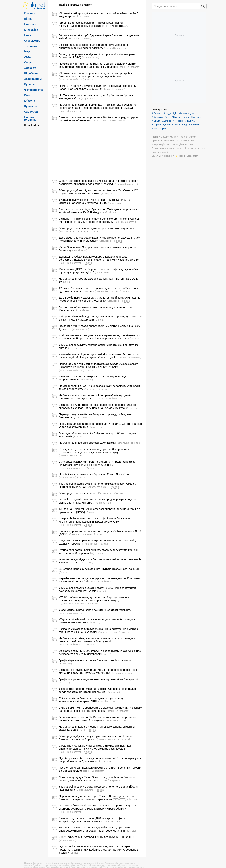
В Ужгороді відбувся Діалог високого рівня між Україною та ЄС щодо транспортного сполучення (98, 192)
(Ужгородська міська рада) (74, 231)
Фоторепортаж (34, 90)
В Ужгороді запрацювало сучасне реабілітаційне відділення (97, 228)
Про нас (156, 141)
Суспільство (32, 40)
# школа (156, 121)
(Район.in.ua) (115, 203)
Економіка (31, 30)
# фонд (163, 129)
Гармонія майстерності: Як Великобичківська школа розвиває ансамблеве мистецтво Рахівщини (98, 719)
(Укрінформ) (108, 193)
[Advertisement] (96, 151)
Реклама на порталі (195, 148)
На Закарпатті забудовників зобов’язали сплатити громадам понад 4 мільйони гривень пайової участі (97, 640)
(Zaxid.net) (64, 682)
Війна (28, 19)
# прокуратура (187, 113)
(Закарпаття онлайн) (102, 120)
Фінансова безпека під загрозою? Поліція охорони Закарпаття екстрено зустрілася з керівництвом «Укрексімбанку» (98, 807)
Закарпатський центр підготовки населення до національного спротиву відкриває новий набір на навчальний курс (98, 406)
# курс (155, 129)
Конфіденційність (161, 144)
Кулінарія (31, 106)
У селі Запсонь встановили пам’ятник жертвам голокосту (95, 610)
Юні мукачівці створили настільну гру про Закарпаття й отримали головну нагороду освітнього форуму (94, 451)
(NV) (92, 553)
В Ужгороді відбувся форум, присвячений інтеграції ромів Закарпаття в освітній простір (95, 738)
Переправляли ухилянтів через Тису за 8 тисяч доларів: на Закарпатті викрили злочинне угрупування (96, 798)
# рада (167, 113)
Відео (28, 95)
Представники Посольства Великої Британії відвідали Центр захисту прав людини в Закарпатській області (97, 65)
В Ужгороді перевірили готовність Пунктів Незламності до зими (99, 569)
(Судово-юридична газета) (73, 604)
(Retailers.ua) (75, 348)
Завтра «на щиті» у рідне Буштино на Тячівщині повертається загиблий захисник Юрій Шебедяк (98, 211)
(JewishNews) (80, 250)
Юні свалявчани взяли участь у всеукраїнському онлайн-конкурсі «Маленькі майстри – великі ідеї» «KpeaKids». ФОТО (100, 337)
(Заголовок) (105, 241)
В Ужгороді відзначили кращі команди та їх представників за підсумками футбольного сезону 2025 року (97, 463)
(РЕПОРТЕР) (120, 799)
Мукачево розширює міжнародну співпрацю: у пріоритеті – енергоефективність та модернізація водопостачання (96, 829)
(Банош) (67, 282)
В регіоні (30, 125)
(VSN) (82, 730)
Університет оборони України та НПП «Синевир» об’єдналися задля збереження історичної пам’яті (98, 690)
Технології (31, 46)
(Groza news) (132, 408)
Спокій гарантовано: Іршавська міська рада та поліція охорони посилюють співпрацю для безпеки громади (99, 182)
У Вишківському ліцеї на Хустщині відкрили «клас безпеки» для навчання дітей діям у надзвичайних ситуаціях (99, 356)
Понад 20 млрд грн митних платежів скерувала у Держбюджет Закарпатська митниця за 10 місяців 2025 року (98, 365)
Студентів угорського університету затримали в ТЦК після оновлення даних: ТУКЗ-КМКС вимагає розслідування (96, 747)
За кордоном (33, 79)
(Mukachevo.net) (82, 16)
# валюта (190, 121)
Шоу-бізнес (32, 73)
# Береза (156, 125)
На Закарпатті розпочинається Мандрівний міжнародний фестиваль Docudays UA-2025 (95, 397)
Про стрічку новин (188, 137)
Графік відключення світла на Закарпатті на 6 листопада (95, 660)
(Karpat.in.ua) (88, 98)
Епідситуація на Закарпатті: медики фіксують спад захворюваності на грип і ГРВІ (91, 700)
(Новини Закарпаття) (80, 38)
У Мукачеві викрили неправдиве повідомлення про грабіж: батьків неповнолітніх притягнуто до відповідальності (96, 75)
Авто (28, 57)
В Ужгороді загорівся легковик (78, 493)
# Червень (178, 121)
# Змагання (194, 125)
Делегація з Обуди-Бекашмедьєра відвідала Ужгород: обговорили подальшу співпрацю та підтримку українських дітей (100, 258)
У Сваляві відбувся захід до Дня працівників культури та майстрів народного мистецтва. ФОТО (94, 201)
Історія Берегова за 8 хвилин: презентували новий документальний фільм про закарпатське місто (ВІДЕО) (94, 24)
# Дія (175, 113)
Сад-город (31, 111)
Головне (30, 13)
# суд (167, 117)
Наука (28, 51)
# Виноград (181, 125)
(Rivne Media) (82, 310)
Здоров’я (30, 68)
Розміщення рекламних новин (167, 148)
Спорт (28, 62)
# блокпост (196, 117)
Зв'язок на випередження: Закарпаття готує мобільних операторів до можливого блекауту (93, 46)
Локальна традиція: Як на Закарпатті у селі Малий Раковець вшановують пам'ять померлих (97, 779)
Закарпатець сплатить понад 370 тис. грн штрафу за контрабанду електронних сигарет (92, 820)
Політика (30, 24)
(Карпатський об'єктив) (72, 79)
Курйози (30, 84)
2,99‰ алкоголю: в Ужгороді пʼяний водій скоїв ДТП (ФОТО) (97, 837)
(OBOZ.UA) (87, 563)
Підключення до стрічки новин (178, 141)
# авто (186, 117)
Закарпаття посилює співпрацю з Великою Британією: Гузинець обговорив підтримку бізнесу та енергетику (99, 220)
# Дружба (167, 121)
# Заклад (176, 117)
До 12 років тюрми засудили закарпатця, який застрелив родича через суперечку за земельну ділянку (100, 299)
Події (28, 35)
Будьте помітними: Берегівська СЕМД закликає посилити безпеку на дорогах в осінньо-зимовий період (100, 709)
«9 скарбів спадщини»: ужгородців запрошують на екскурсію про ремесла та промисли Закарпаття (100, 652)
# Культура (157, 117)
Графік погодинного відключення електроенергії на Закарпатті (98, 679)
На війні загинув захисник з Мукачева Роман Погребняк (94, 474)
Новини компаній (30, 118)
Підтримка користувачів (164, 137)
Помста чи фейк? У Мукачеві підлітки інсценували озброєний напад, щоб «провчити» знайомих (98, 87)
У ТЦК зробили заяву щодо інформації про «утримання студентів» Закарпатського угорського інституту (94, 599)
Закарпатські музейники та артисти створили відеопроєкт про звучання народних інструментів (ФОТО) (98, 671)
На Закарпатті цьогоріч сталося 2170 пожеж (87, 443)
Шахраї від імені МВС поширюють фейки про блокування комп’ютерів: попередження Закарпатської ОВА (95, 520)
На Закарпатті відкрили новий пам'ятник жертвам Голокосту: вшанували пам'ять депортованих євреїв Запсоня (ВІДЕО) (97, 106)
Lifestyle (30, 101)
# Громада (157, 113)
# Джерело (168, 125)
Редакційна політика (183, 144)
